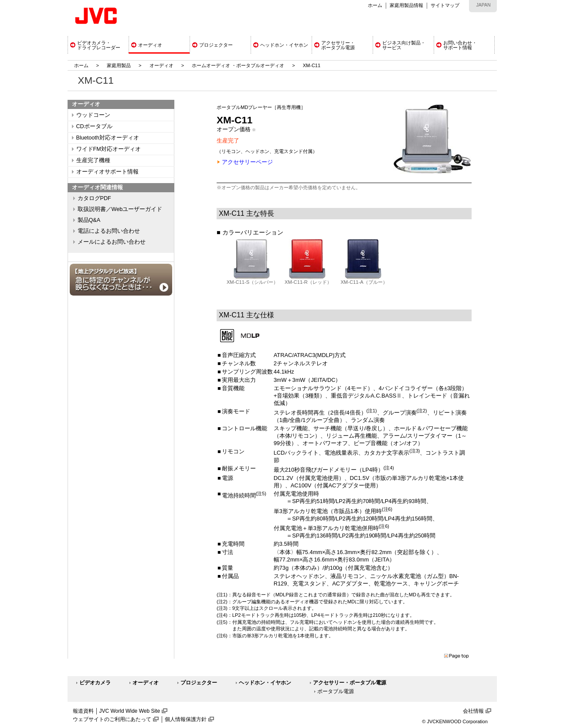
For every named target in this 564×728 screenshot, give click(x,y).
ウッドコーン (93, 115)
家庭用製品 (119, 65)
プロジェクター (199, 683)
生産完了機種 (93, 160)
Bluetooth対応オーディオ (108, 138)
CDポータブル (94, 126)
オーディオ (161, 65)
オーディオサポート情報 (107, 172)
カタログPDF (94, 198)
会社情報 (473, 711)
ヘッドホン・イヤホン (265, 683)
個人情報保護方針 (186, 719)
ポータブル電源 (336, 691)
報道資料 (83, 711)
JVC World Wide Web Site (130, 711)
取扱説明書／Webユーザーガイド (120, 209)
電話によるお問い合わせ (109, 231)
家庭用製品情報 (406, 5)
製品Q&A (89, 220)
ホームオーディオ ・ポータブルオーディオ (238, 65)
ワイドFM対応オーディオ (109, 149)
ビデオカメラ (95, 683)
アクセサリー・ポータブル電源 (350, 683)
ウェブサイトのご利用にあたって (112, 719)
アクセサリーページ (247, 162)
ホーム (375, 5)
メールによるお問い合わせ (112, 242)
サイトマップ (445, 5)
